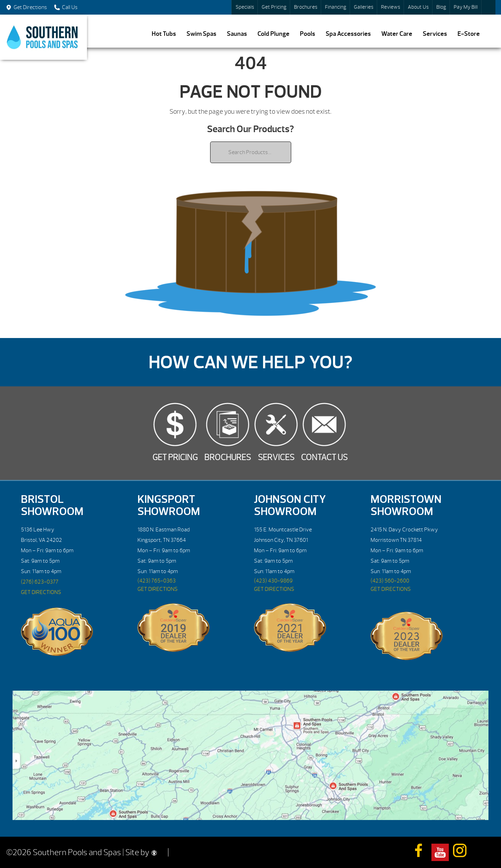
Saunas (237, 34)
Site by (141, 852)
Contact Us (324, 457)
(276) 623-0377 (40, 582)
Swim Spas (201, 34)
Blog (441, 7)
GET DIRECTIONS (41, 592)
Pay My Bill (466, 7)
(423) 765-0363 (157, 581)
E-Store (469, 34)
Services (435, 34)
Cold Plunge (273, 34)
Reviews (391, 7)
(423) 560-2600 (390, 581)
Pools (308, 34)
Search (488, 7)
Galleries (364, 7)
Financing (336, 7)
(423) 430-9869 (273, 581)
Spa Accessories (348, 34)
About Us (418, 7)
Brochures (306, 7)
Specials (245, 7)
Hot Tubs (164, 34)
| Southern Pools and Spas (43, 37)
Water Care (397, 34)
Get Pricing (274, 7)
